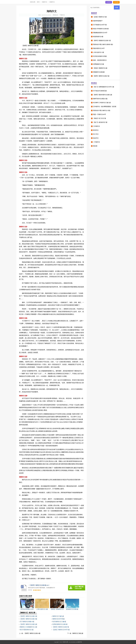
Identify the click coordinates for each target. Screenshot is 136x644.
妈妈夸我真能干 (98, 21)
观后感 (95, 146)
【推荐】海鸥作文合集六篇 (28, 616)
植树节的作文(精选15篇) (100, 99)
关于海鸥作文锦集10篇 (27, 622)
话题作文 (44, 2)
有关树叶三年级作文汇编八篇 (102, 103)
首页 (38, 2)
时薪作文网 (65, 642)
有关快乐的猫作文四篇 (100, 56)
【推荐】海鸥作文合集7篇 (61, 627)
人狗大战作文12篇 (99, 52)
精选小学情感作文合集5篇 (101, 29)
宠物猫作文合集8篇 (99, 72)
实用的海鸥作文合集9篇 (60, 624)
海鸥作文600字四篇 (59, 619)
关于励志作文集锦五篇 (100, 91)
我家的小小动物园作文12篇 (28, 627)
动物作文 (52, 2)
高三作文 (96, 134)
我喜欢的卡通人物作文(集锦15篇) (103, 44)
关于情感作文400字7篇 (100, 25)
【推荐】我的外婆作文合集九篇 (103, 95)
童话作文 (96, 130)
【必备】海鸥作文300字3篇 (61, 630)
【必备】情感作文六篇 (100, 17)
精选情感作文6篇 (98, 37)
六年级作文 (97, 126)
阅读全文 (56, 15)
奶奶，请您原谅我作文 (100, 60)
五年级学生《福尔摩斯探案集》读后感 (105, 107)
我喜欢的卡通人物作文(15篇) (102, 110)
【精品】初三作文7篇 (100, 118)
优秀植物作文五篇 (99, 64)
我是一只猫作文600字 (100, 114)
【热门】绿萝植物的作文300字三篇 (104, 87)
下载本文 (62, 15)
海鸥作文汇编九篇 (58, 616)
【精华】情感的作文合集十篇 (102, 40)
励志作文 (96, 138)
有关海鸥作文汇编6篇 (59, 622)
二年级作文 (97, 142)
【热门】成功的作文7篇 (100, 122)
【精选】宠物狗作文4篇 (100, 68)
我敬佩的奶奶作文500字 (100, 33)
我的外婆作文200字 (99, 48)
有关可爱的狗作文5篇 (27, 630)
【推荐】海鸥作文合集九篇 (28, 624)
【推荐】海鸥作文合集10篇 (28, 619)
